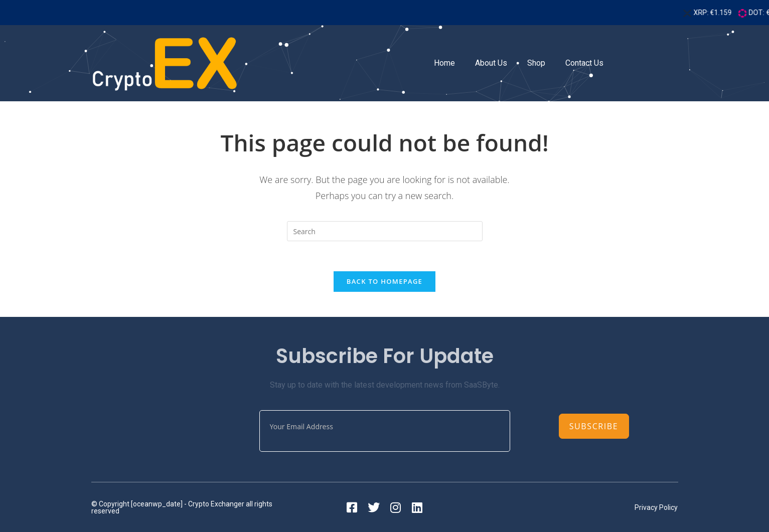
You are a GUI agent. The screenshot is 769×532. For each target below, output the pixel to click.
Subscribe (594, 426)
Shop (536, 63)
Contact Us (584, 63)
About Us (491, 63)
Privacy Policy (656, 507)
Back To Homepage (384, 281)
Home (444, 63)
